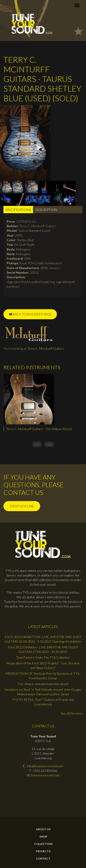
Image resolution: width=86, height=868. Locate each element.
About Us (43, 829)
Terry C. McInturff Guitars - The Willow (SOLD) (39, 429)
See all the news (72, 713)
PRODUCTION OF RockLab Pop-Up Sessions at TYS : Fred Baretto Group (43, 676)
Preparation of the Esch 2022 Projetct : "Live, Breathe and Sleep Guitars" (43, 665)
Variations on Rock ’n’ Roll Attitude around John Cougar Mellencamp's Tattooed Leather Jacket (43, 692)
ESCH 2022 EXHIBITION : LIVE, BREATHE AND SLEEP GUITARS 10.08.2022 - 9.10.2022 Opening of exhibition (43, 639)
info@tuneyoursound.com (45, 766)
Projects (43, 851)
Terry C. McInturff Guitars (46, 348)
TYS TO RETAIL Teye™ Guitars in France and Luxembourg (43, 702)
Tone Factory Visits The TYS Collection (43, 657)
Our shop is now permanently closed (43, 684)
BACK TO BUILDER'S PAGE (30, 314)
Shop (43, 837)
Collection (43, 844)
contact (43, 859)
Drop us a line (22, 506)
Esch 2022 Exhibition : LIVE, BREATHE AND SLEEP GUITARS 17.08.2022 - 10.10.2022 (43, 649)
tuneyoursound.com (45, 775)
